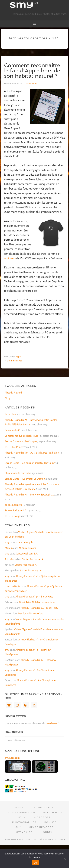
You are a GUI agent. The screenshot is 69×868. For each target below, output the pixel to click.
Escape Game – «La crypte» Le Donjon (25, 479)
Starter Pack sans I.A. (16, 510)
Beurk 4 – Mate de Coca (31, 613)
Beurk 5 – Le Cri (13, 430)
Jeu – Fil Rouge (13, 516)
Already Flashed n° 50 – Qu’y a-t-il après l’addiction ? (33, 453)
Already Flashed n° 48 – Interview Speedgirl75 (29, 495)
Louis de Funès (13, 586)
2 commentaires (30, 83)
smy (34, 5)
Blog (7, 398)
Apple (18, 357)
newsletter (51, 723)
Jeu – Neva (11, 414)
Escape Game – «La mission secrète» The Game (30, 463)
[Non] (65, 859)
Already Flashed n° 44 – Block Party (34, 597)
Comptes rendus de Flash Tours (21, 436)
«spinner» (10, 258)
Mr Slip (9, 548)
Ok (35, 863)
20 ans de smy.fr (13, 505)
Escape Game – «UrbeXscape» (21, 441)
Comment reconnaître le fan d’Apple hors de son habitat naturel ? (32, 71)
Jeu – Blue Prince (14, 447)
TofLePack (10, 559)
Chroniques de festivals (17, 473)
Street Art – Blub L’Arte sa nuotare (37, 602)
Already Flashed (13, 393)
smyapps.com (12, 758)
